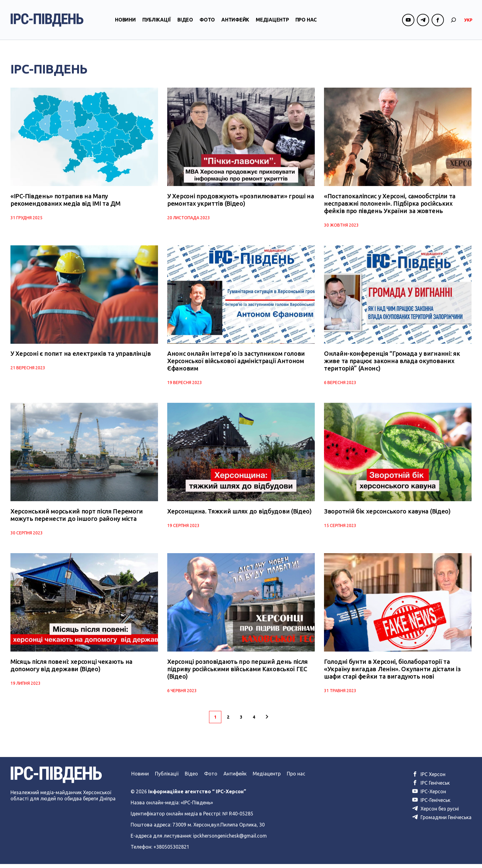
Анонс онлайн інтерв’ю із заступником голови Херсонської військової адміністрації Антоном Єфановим (236, 363)
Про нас (306, 22)
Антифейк (235, 22)
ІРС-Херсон (429, 795)
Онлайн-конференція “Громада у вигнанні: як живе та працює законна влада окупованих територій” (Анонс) (392, 363)
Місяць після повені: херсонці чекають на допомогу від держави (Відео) (71, 669)
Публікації (157, 22)
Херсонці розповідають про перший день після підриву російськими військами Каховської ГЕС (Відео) (237, 673)
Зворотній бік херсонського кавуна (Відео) (387, 514)
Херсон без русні (436, 813)
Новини (125, 22)
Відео (185, 22)
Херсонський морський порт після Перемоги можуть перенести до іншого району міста (77, 518)
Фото (207, 22)
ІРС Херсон (429, 778)
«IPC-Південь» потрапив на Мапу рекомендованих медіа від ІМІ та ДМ (65, 201)
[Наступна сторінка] (267, 721)
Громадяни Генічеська (442, 821)
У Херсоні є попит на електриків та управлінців (81, 356)
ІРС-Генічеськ (431, 804)
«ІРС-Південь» (197, 807)
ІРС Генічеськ (431, 787)
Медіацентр (272, 22)
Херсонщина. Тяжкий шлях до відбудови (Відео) (239, 514)
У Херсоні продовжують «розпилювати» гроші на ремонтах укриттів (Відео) (241, 201)
